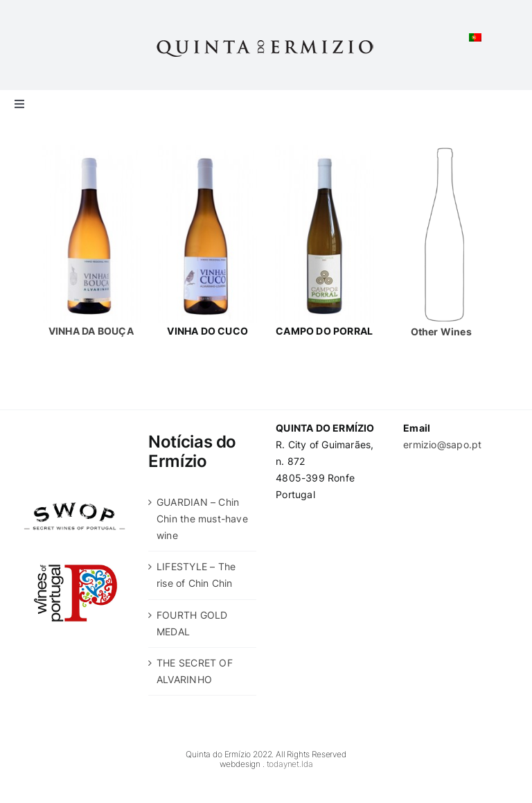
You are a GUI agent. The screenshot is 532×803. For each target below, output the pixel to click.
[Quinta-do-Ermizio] (266, 39)
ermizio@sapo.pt (442, 444)
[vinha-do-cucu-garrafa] (207, 150)
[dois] (91, 150)
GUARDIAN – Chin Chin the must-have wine (202, 519)
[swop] (75, 498)
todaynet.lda (290, 764)
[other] (441, 150)
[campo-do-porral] (325, 150)
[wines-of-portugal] (75, 544)
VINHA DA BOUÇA (91, 331)
